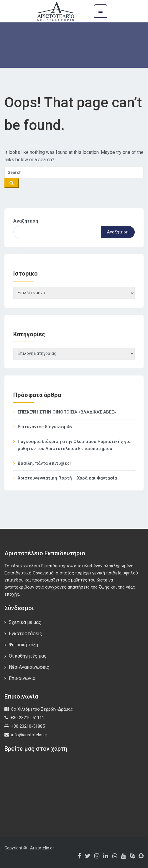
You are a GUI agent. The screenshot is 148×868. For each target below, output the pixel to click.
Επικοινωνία (22, 678)
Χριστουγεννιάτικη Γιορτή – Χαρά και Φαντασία (67, 478)
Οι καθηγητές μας (28, 656)
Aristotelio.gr (42, 848)
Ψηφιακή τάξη (23, 645)
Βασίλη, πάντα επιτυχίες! (44, 463)
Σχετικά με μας (25, 622)
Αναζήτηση (26, 221)
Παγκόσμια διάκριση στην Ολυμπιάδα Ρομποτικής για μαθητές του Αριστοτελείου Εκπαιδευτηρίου (74, 445)
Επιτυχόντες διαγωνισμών (45, 427)
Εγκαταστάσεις (26, 634)
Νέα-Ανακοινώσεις (29, 667)
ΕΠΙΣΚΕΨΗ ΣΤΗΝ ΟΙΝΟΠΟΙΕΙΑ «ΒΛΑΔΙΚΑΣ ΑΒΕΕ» (67, 412)
